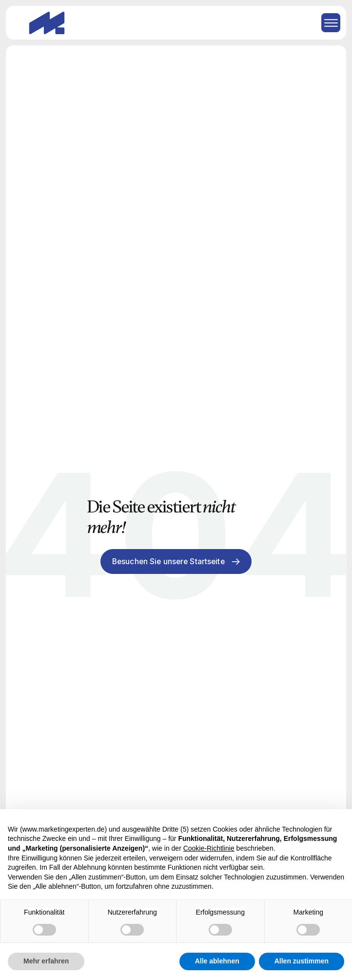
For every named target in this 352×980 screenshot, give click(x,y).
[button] (327, 23)
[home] (44, 23)
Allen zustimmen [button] (302, 961)
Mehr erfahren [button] (46, 961)
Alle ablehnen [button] (217, 961)
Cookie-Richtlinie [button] (209, 848)
